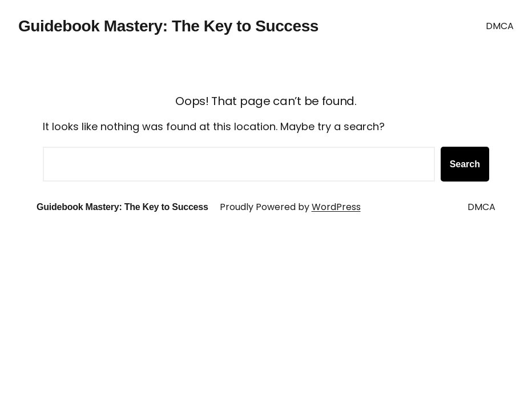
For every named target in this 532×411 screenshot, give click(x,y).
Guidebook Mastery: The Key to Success (168, 26)
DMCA (500, 26)
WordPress (336, 207)
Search (465, 164)
